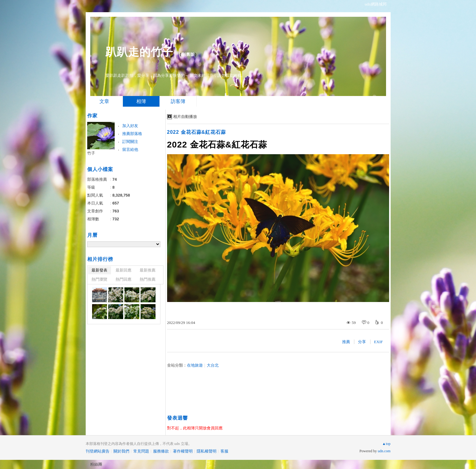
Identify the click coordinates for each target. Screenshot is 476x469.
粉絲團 (96, 464)
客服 (224, 451)
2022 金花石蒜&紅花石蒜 (197, 132)
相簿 (141, 101)
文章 (104, 101)
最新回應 (123, 270)
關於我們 (121, 451)
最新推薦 (148, 270)
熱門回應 (123, 279)
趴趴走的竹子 (139, 52)
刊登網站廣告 (98, 451)
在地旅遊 (195, 365)
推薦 (346, 342)
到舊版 (188, 54)
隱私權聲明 (207, 451)
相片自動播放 (185, 117)
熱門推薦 (148, 279)
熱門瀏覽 (99, 279)
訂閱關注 (130, 142)
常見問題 (141, 451)
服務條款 (161, 451)
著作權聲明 (183, 451)
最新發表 (99, 270)
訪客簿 (178, 101)
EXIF (379, 342)
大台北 (213, 365)
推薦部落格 (132, 134)
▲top (386, 444)
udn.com (384, 451)
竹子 (91, 153)
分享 (362, 342)
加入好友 (130, 126)
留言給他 (130, 149)
